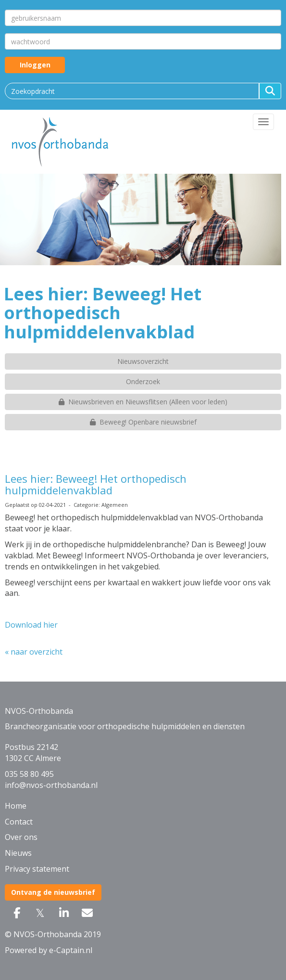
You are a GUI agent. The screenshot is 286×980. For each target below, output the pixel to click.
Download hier (31, 625)
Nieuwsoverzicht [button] (143, 361)
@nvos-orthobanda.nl (51, 785)
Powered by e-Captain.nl (49, 950)
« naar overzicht (34, 652)
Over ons (21, 837)
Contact (19, 822)
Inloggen (35, 65)
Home (16, 806)
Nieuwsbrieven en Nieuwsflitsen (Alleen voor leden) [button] (143, 402)
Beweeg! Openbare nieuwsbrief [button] (143, 422)
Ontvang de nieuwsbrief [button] (53, 892)
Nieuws (18, 853)
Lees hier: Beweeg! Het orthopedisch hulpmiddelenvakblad (96, 484)
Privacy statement (37, 869)
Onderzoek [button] (143, 381)
